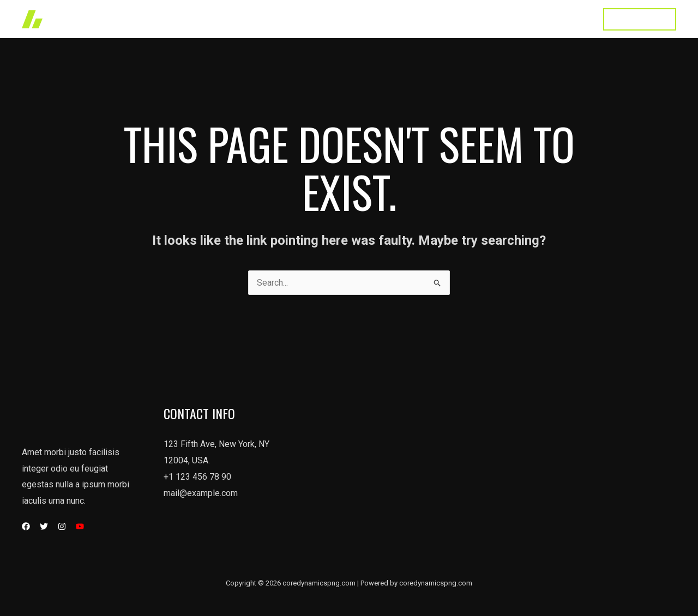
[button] (640, 19)
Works (360, 19)
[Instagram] (62, 526)
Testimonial (515, 19)
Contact (569, 19)
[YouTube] (80, 526)
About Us (458, 19)
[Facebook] (26, 526)
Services (406, 19)
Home (318, 19)
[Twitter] (44, 526)
